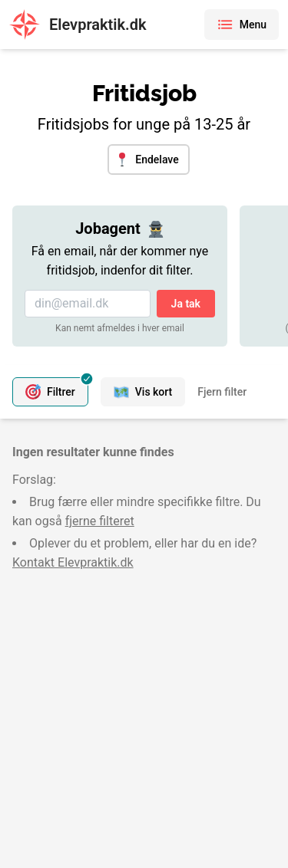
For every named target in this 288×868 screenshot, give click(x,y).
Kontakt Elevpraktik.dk (73, 562)
